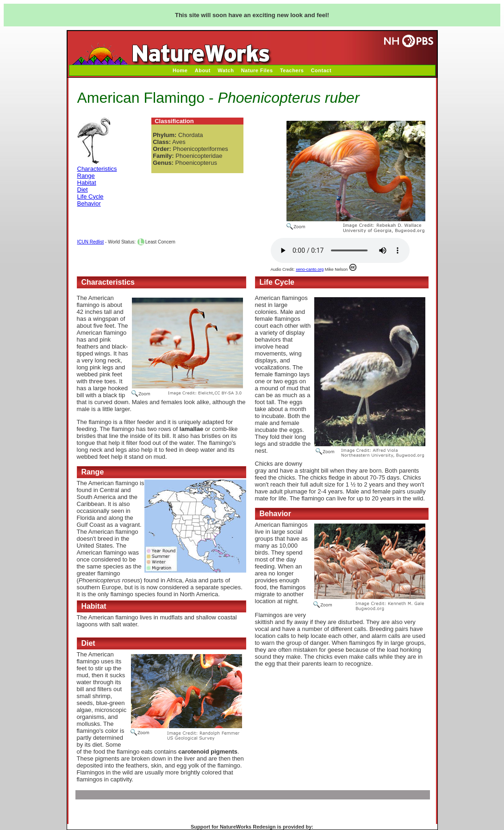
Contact (321, 70)
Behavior (89, 203)
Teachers (292, 70)
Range (86, 176)
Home (180, 70)
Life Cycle (90, 197)
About (203, 70)
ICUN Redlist (91, 242)
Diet (83, 190)
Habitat (87, 183)
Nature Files (257, 70)
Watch (226, 70)
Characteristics (97, 169)
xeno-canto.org (310, 269)
